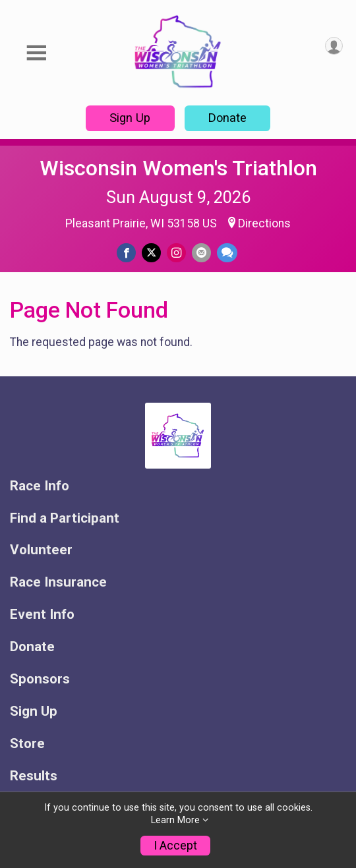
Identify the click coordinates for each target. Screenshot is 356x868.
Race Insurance (58, 582)
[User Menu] (334, 46)
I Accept (175, 846)
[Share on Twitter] (151, 253)
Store (27, 744)
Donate (227, 118)
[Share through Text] (227, 253)
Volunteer (41, 550)
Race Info (40, 486)
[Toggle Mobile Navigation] (36, 53)
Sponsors (40, 679)
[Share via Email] (201, 253)
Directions (264, 223)
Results (34, 776)
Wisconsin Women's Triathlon (178, 168)
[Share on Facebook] (126, 253)
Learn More (175, 820)
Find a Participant (65, 518)
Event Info (42, 615)
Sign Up (130, 118)
